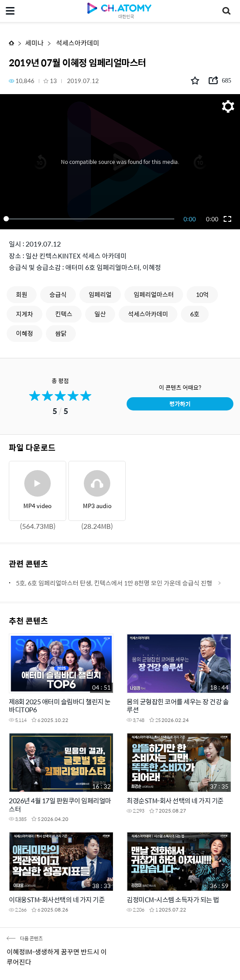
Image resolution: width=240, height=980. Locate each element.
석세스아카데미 (77, 43)
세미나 (34, 43)
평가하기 (180, 404)
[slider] (90, 219)
